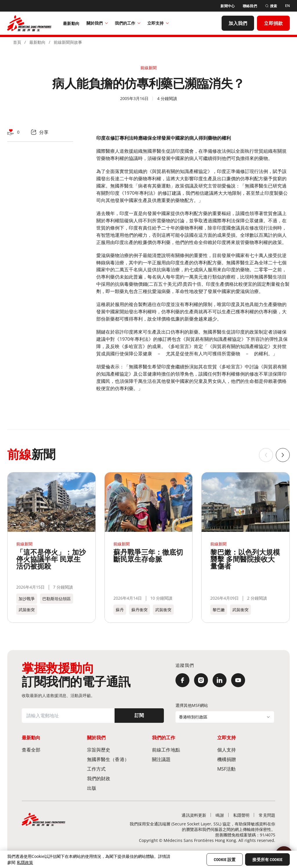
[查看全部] (51, 750)
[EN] (287, 6)
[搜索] (271, 6)
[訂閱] (139, 716)
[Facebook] (182, 680)
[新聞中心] (228, 6)
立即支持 (158, 23)
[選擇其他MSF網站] (225, 717)
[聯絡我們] (250, 6)
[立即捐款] (273, 23)
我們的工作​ (128, 23)
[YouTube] (238, 680)
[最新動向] (71, 23)
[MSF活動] (246, 769)
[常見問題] (267, 815)
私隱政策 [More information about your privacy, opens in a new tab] (25, 862)
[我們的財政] (116, 778)
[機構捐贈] (246, 759)
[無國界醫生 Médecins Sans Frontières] (29, 23)
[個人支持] (246, 750)
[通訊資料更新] (194, 815)
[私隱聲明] (241, 815)
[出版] (116, 788)
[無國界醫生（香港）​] (116, 759)
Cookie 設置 (225, 860)
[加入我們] (238, 23)
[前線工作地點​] (181, 750)
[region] (148, 859)
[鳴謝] (220, 815)
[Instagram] (201, 680)
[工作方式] (116, 769)
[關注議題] (181, 759)
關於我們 (97, 23)
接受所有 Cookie (267, 860)
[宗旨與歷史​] (116, 750)
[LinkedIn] (220, 680)
